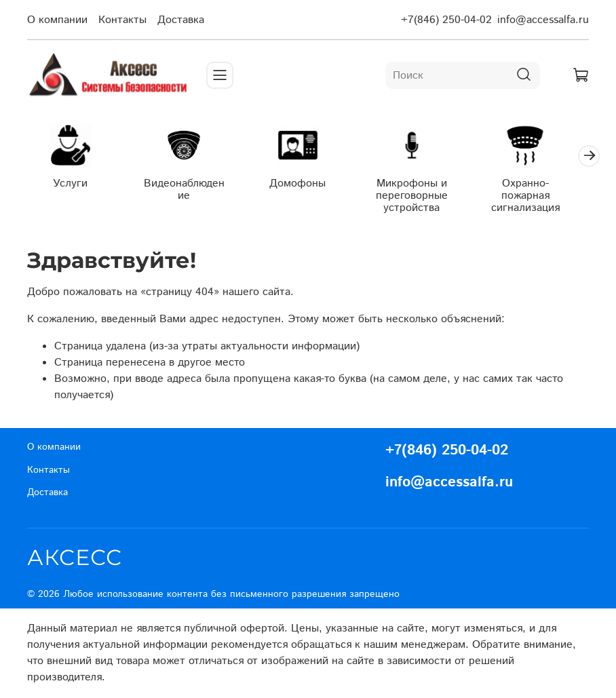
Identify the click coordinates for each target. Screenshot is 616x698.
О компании (57, 20)
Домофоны (308, 186)
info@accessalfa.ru (543, 20)
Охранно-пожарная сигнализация (544, 198)
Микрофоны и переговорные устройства (426, 198)
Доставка (181, 20)
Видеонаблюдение (190, 192)
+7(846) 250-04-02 (446, 20)
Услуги (72, 186)
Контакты (122, 20)
